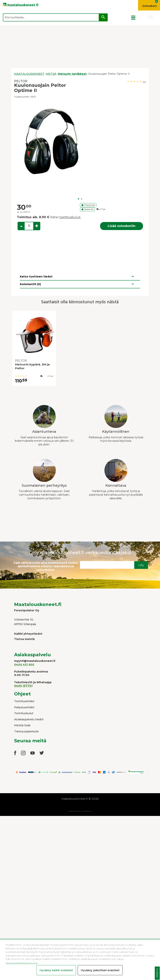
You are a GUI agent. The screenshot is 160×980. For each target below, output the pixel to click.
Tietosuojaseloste (26, 731)
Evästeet (157, 973)
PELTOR (21, 81)
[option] (80, 142)
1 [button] (78, 199)
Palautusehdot (24, 707)
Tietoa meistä (24, 639)
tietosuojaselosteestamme (22, 963)
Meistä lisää (22, 725)
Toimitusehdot (24, 701)
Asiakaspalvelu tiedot (29, 719)
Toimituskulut (24, 713)
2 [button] (82, 199)
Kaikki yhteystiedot (28, 634)
